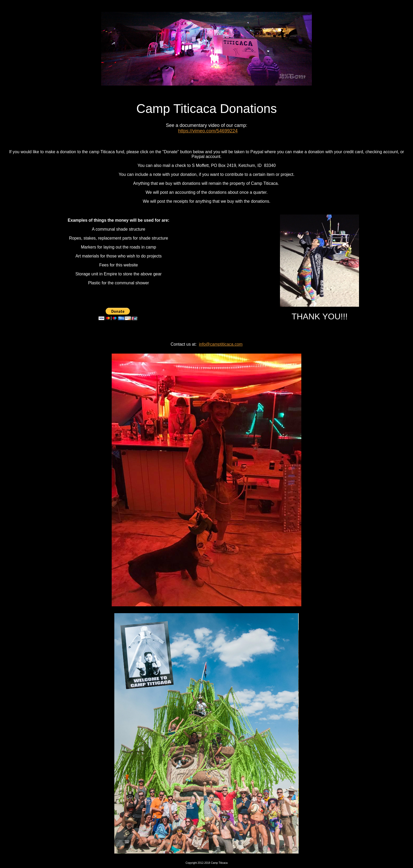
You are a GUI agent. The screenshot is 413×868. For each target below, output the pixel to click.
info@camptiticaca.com (221, 344)
